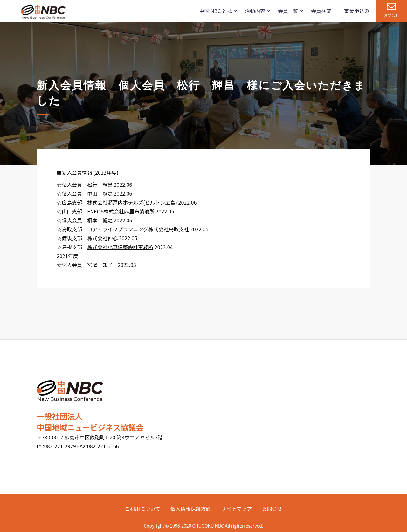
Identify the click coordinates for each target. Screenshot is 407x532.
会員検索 (321, 11)
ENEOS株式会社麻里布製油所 (121, 211)
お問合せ (391, 15)
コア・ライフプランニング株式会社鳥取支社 (138, 229)
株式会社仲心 (102, 238)
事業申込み (357, 11)
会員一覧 (288, 11)
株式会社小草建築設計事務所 (120, 247)
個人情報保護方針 (191, 508)
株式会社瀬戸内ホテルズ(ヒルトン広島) (132, 202)
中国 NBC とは (215, 11)
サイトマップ (237, 508)
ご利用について (142, 508)
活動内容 (255, 11)
